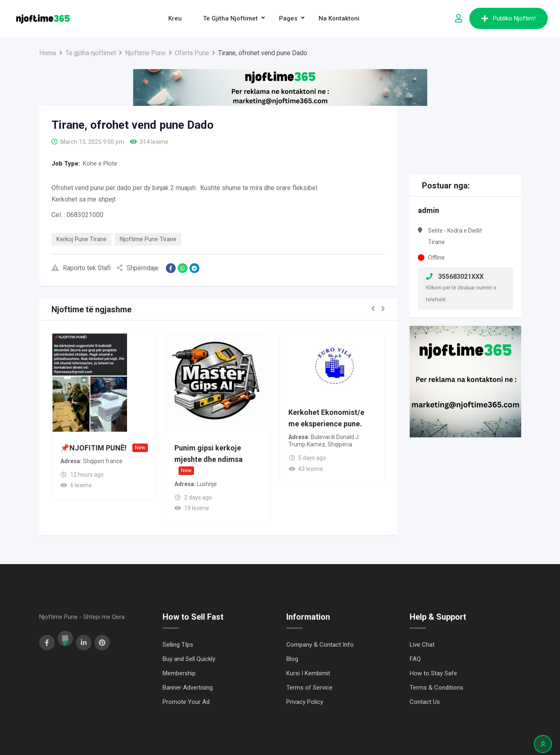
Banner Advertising (188, 688)
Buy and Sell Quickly (189, 659)
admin (428, 210)
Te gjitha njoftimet (230, 18)
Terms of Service (309, 688)
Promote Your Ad (186, 702)
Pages (288, 18)
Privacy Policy (305, 702)
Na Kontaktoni (339, 18)
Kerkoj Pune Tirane (81, 239)
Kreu (175, 18)
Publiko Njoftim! (509, 18)
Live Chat (422, 645)
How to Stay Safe (433, 673)
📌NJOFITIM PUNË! (94, 448)
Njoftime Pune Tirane (148, 239)
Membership (179, 673)
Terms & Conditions (436, 688)
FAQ (415, 659)
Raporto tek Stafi (81, 268)
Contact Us (425, 702)
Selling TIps (178, 645)
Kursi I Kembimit (308, 673)
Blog (292, 659)
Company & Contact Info (320, 645)
